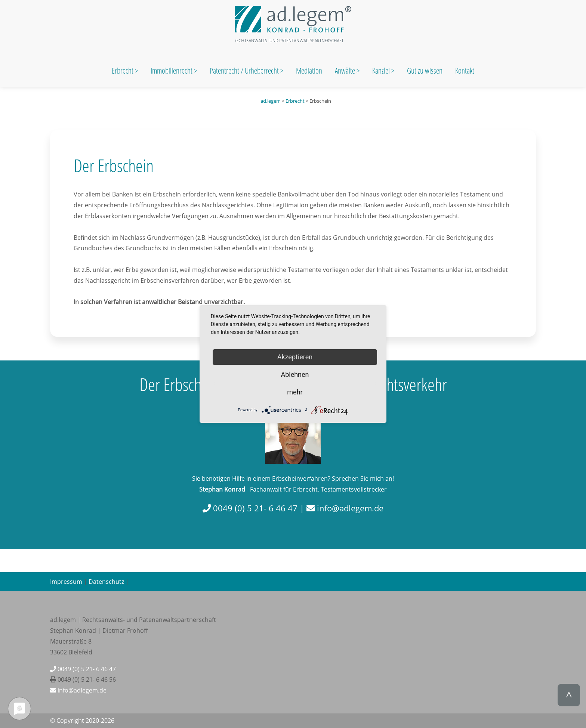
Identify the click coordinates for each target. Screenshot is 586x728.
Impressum (66, 582)
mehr (295, 392)
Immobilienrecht (172, 71)
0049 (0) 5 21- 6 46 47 (83, 669)
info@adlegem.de (78, 690)
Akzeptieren (295, 357)
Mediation (309, 71)
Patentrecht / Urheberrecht (244, 71)
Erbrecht (123, 71)
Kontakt (465, 71)
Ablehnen (295, 374)
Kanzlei (382, 71)
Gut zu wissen (425, 71)
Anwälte (346, 71)
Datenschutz (106, 582)
